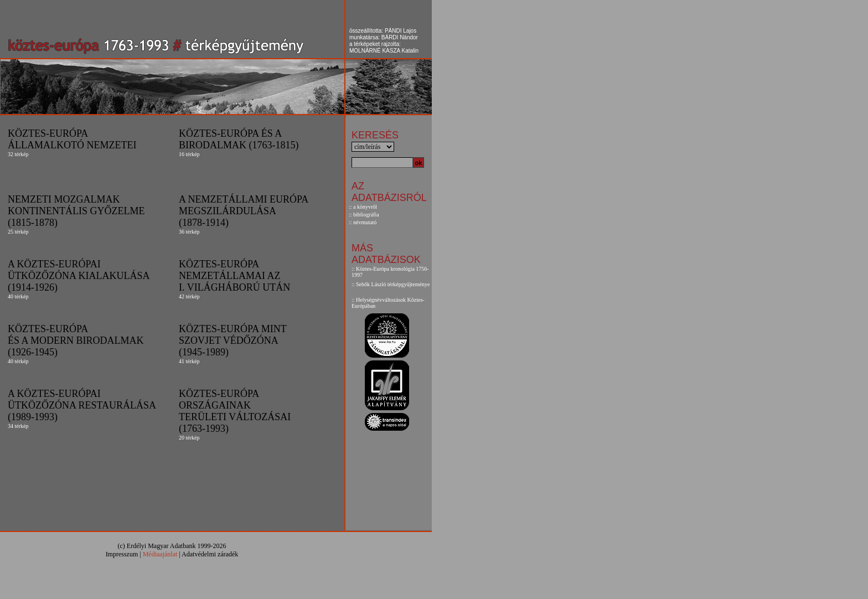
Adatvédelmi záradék (210, 554)
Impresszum (122, 554)
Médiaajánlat (160, 554)
